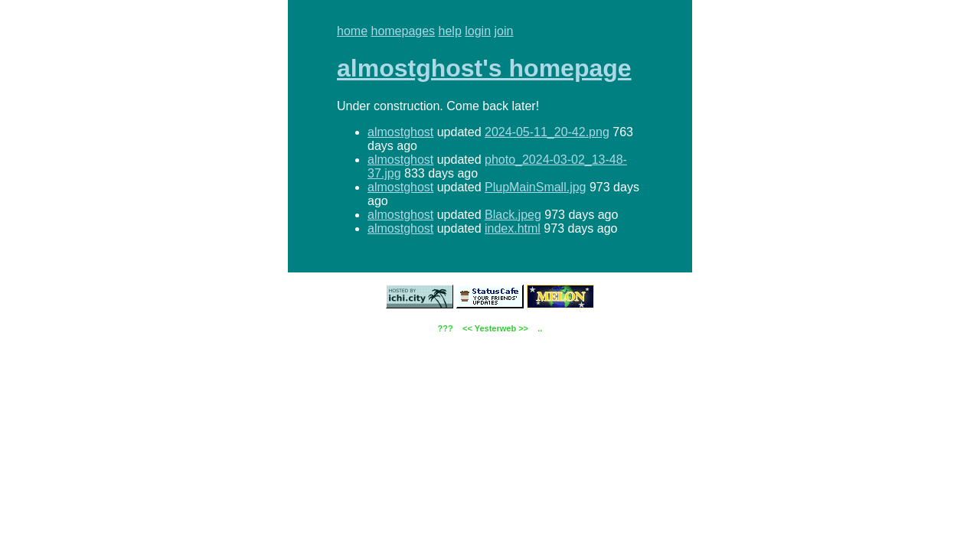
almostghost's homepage (484, 68)
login (478, 31)
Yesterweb (495, 328)
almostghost (400, 132)
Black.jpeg (513, 215)
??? (446, 328)
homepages (403, 31)
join (504, 31)
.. (540, 328)
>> (523, 328)
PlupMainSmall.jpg (536, 187)
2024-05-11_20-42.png (547, 132)
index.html (513, 228)
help (450, 31)
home (352, 31)
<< (467, 328)
